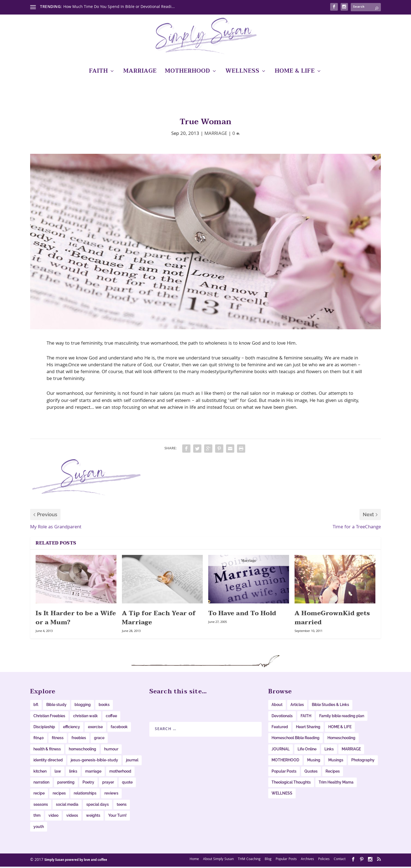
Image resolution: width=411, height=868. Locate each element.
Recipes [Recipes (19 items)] (333, 773)
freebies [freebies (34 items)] (79, 739)
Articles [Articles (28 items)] (297, 706)
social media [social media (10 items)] (67, 806)
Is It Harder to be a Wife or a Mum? (76, 619)
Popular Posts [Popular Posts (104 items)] (284, 773)
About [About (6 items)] (277, 706)
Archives (307, 861)
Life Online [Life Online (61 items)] (307, 750)
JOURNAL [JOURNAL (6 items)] (281, 750)
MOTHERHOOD (188, 73)
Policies (324, 861)
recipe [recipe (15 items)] (39, 795)
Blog (268, 861)
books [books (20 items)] (104, 706)
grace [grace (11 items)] (99, 739)
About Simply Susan (218, 861)
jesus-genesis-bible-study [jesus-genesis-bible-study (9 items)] (94, 761)
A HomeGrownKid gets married (332, 619)
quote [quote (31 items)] (127, 784)
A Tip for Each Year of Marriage (159, 619)
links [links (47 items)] (73, 773)
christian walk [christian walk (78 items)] (85, 717)
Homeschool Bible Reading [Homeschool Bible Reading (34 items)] (296, 739)
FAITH (99, 73)
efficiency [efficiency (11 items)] (72, 728)
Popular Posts (286, 861)
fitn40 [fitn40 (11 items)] (39, 739)
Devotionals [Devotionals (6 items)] (282, 717)
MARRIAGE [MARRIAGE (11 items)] (351, 750)
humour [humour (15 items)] (111, 750)
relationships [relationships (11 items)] (85, 795)
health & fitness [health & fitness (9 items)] (47, 750)
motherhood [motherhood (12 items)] (120, 773)
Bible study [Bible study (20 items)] (56, 706)
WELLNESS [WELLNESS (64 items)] (282, 795)
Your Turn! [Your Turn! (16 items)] (117, 817)
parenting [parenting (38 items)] (66, 784)
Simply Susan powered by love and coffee (76, 862)
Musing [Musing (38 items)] (314, 761)
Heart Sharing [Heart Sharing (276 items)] (308, 728)
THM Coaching (249, 861)
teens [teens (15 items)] (122, 806)
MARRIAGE (140, 73)
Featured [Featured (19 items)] (280, 728)
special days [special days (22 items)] (98, 806)
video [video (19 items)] (53, 817)
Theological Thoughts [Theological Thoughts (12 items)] (291, 784)
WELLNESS (242, 73)
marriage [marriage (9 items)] (93, 773)
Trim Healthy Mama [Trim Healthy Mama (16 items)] (336, 784)
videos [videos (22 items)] (72, 817)
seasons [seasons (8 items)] (41, 806)
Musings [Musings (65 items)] (336, 761)
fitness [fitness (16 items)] (58, 739)
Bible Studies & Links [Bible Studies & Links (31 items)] (330, 706)
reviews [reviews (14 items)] (111, 795)
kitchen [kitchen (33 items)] (40, 773)
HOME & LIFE (295, 73)
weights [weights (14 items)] (93, 817)
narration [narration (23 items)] (41, 784)
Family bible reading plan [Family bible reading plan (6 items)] (342, 717)
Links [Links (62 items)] (329, 750)
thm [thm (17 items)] (37, 817)
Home (194, 861)
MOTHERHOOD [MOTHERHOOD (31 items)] (285, 761)
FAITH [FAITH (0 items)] (306, 717)
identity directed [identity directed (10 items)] (48, 761)
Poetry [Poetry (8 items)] (88, 784)
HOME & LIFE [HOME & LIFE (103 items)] (340, 728)
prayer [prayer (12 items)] (108, 784)
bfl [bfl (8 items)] (36, 706)
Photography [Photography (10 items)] (363, 761)
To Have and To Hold (242, 615)
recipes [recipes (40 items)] (59, 795)
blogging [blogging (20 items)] (83, 706)
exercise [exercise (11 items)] (95, 728)
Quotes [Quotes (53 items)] (311, 773)
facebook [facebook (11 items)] (119, 728)
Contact (340, 861)
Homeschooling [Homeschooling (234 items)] (341, 739)
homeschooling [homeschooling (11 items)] (82, 750)
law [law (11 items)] (58, 773)
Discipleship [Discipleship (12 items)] (44, 728)
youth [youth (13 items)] (39, 828)
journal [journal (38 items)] (132, 761)
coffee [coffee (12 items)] (111, 717)
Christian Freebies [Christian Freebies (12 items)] (49, 717)
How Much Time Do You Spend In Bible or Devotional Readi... (119, 7)
